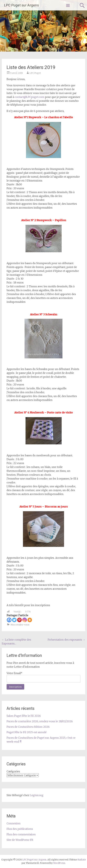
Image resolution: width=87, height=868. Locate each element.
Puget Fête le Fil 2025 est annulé (27, 732)
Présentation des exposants (66, 640)
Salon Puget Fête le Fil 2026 (24, 716)
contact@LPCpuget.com (29, 97)
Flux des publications (20, 829)
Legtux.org (37, 795)
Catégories (13, 771)
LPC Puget (35, 73)
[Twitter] (14, 620)
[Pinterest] (19, 620)
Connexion (14, 823)
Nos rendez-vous (20, 625)
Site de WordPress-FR (20, 840)
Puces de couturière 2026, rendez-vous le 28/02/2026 (40, 721)
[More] (30, 620)
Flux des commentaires (21, 834)
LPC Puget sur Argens (21, 5)
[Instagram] (25, 620)
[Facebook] (9, 620)
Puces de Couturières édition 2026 (28, 727)
